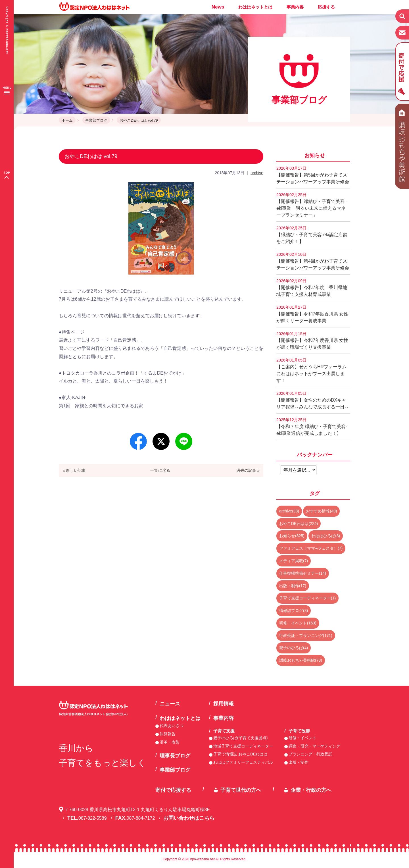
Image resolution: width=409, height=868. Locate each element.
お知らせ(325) (292, 536)
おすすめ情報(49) (321, 511)
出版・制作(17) (293, 586)
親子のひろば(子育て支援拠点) (240, 738)
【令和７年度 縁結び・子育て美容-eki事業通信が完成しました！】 (312, 427)
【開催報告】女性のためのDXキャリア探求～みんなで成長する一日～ (313, 400)
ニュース (170, 704)
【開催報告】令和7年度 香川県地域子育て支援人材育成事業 (312, 288)
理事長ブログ (175, 756)
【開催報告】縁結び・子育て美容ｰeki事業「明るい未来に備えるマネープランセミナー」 (312, 205)
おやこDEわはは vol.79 (139, 120)
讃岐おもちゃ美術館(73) (301, 660)
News (218, 7)
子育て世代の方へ (241, 790)
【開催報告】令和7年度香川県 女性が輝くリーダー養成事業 (312, 314)
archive (257, 173)
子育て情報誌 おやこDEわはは (240, 754)
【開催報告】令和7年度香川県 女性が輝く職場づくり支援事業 (312, 340)
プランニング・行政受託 (310, 754)
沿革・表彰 (170, 742)
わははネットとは (255, 7)
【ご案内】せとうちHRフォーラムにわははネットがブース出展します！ (311, 370)
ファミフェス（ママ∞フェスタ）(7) (311, 548)
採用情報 (224, 704)
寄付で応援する (173, 790)
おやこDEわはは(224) (299, 524)
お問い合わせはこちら (189, 818)
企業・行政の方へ (311, 790)
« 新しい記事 (74, 470)
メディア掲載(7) (294, 561)
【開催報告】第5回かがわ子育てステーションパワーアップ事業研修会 (313, 175)
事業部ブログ (96, 120)
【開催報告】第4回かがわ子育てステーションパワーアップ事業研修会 (313, 261)
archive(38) (289, 511)
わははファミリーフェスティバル (243, 762)
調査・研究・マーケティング (314, 746)
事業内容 (295, 7)
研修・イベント (302, 738)
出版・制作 (299, 762)
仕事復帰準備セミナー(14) (303, 573)
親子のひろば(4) (294, 648)
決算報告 (168, 734)
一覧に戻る (160, 470)
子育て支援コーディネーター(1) (307, 598)
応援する (326, 7)
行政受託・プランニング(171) (306, 636)
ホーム (67, 120)
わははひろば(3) (326, 536)
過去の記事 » (248, 470)
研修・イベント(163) (298, 623)
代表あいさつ (172, 726)
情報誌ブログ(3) (294, 610)
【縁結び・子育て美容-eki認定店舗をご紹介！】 (312, 235)
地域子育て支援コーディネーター (243, 746)
